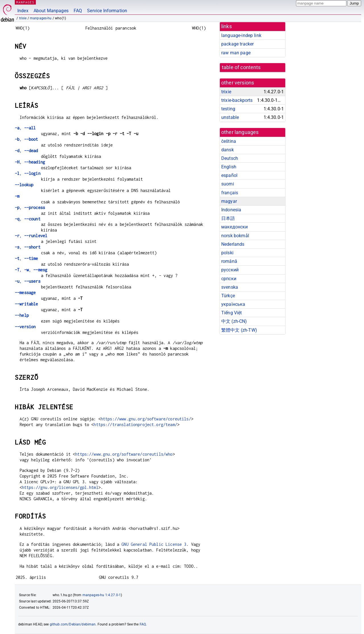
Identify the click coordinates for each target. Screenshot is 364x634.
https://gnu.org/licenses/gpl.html (60, 487)
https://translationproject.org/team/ (135, 425)
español (229, 175)
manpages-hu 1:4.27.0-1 (102, 595)
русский (230, 270)
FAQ (78, 11)
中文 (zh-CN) (234, 321)
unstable (230, 117)
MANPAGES (25, 2)
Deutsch (230, 158)
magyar (229, 201)
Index (23, 11)
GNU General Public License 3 (154, 544)
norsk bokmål (235, 236)
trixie (23, 18)
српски (229, 279)
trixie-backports (237, 100)
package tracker (237, 44)
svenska (230, 287)
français (230, 193)
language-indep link (241, 35)
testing (228, 109)
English (229, 167)
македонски (235, 227)
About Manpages (51, 11)
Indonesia (231, 210)
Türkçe (228, 296)
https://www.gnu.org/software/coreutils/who (124, 454)
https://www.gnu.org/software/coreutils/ (146, 419)
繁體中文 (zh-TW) (239, 330)
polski (227, 253)
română (229, 261)
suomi (228, 184)
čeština (229, 141)
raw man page (236, 53)
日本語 (228, 218)
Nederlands (233, 244)
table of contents (241, 67)
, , (31, 270)
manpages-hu (41, 18)
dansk (227, 150)
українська (233, 304)
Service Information (107, 11)
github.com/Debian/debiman (73, 624)
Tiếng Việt (232, 313)
